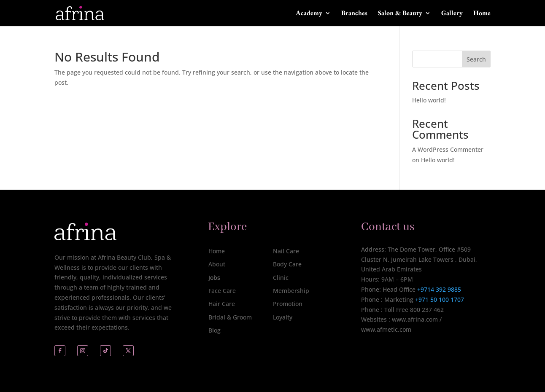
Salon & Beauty (400, 14)
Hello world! (429, 100)
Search (476, 59)
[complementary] (484, 346)
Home (482, 14)
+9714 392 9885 (439, 289)
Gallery (452, 14)
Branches (354, 14)
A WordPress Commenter (448, 149)
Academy (309, 14)
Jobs (214, 278)
